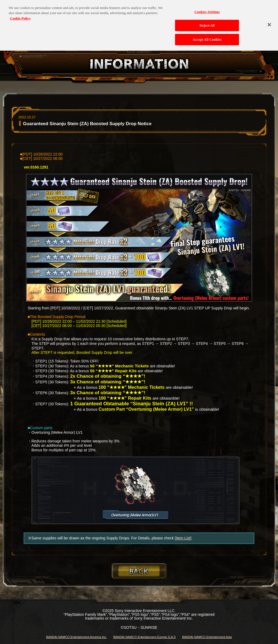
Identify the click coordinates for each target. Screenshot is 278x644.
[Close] (269, 22)
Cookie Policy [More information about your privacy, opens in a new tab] (20, 15)
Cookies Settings (207, 9)
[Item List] (183, 538)
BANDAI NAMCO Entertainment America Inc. (76, 637)
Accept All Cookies (207, 37)
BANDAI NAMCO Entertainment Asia (207, 637)
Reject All (207, 23)
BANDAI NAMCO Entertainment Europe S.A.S (144, 637)
